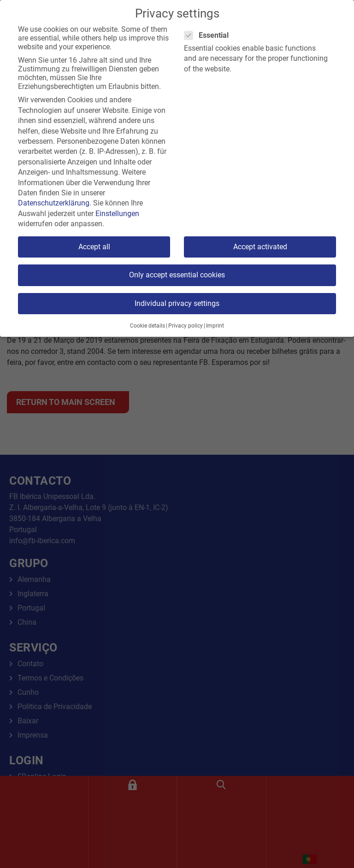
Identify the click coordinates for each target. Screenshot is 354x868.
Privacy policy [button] (186, 326)
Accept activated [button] (260, 247)
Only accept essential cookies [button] (177, 275)
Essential (209, 35)
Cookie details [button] (147, 326)
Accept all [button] (94, 247)
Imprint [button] (215, 326)
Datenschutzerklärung (54, 203)
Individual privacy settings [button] (177, 303)
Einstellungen (117, 214)
